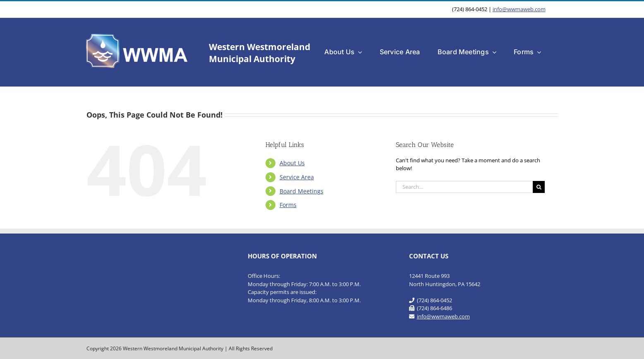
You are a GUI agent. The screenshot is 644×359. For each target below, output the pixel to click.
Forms (288, 205)
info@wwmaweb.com (519, 9)
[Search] (539, 187)
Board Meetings (302, 191)
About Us (292, 163)
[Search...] (464, 187)
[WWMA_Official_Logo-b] (138, 36)
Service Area (297, 177)
